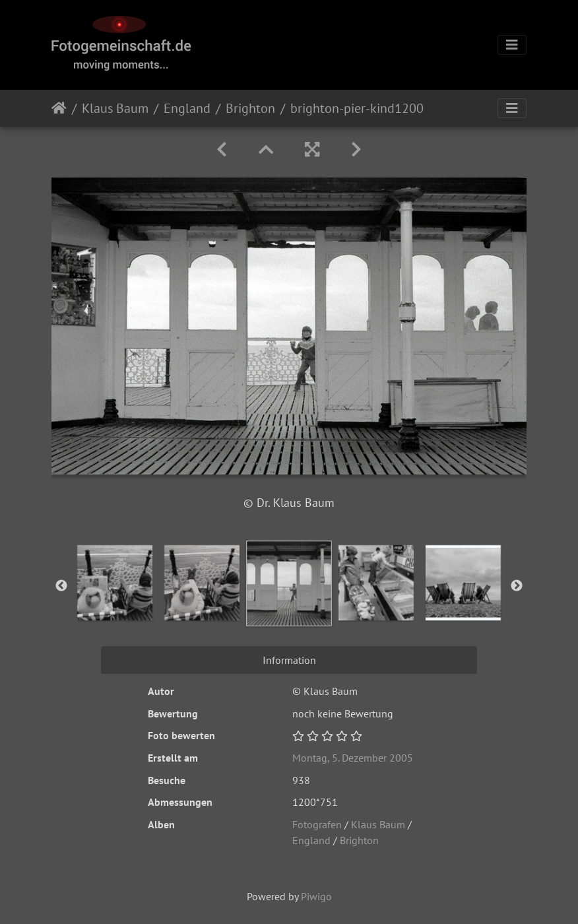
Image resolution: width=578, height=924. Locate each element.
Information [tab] (289, 660)
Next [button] (517, 586)
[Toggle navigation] (512, 45)
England (187, 108)
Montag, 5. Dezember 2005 (353, 758)
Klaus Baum (115, 108)
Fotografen (317, 824)
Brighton (250, 108)
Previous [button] (61, 586)
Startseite (59, 108)
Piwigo (316, 896)
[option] (115, 583)
